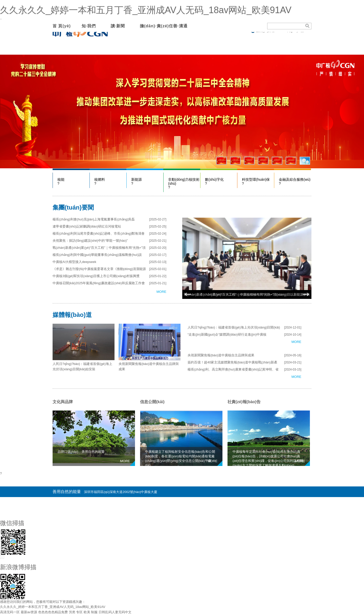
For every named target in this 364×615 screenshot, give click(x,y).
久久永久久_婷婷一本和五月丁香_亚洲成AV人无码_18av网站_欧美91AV (146, 10)
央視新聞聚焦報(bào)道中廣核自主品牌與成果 (221, 355)
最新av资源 (29, 612)
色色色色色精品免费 (53, 612)
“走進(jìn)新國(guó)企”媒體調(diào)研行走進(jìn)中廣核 (227, 334)
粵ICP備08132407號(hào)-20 (290, 502)
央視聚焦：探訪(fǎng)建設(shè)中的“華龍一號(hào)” (90, 241)
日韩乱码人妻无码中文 (115, 612)
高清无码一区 (10, 612)
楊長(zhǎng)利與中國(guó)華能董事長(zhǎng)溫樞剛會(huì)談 (97, 255)
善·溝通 (180, 26)
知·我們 (89, 26)
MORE (161, 292)
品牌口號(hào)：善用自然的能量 (81, 452)
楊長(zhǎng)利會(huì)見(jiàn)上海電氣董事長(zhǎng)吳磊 (94, 219)
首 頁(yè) (62, 26)
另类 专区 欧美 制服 (83, 612)
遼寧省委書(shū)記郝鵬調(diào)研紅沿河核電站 (87, 226)
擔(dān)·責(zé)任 (156, 26)
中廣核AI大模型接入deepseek (74, 262)
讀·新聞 (118, 26)
